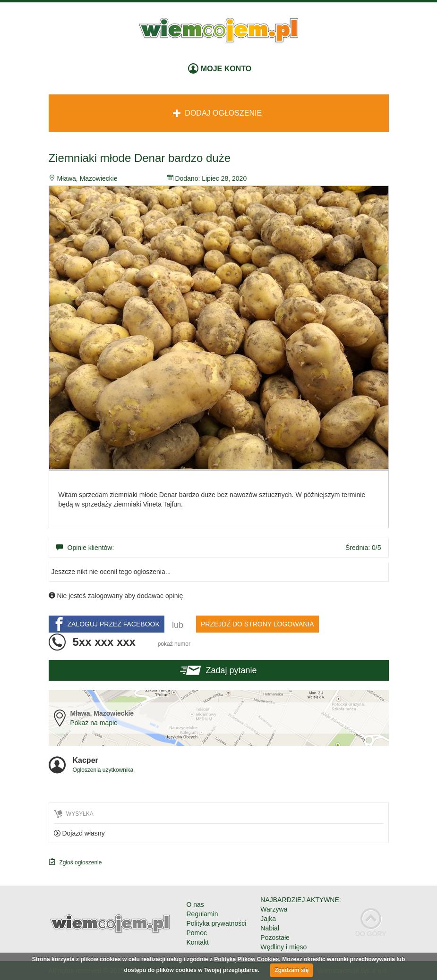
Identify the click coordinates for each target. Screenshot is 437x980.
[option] (219, 328)
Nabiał (270, 928)
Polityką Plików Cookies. (247, 959)
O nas (195, 904)
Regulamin (202, 914)
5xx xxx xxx (132, 642)
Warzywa (274, 909)
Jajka (268, 919)
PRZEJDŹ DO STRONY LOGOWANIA (257, 624)
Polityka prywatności (217, 923)
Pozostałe (275, 938)
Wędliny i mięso (283, 947)
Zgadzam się (291, 970)
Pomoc (197, 933)
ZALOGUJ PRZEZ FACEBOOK (106, 624)
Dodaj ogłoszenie (217, 113)
